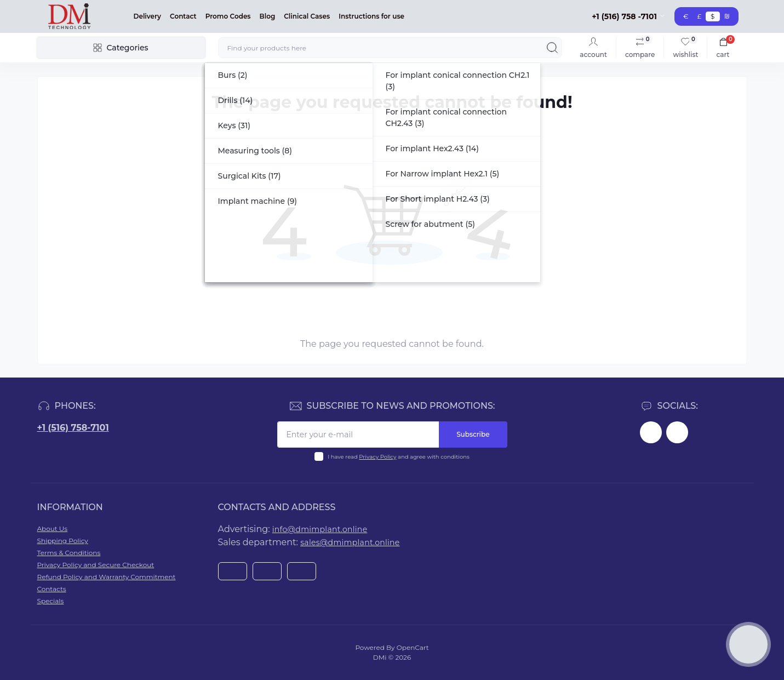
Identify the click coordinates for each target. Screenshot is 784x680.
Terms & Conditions (69, 553)
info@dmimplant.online (320, 529)
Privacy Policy (377, 457)
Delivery (148, 16)
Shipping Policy (63, 541)
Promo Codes (228, 16)
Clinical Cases (307, 16)
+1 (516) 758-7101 (73, 428)
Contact (183, 16)
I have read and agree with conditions (399, 457)
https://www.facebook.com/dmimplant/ (651, 432)
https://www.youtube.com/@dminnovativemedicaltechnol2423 (677, 432)
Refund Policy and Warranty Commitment (107, 577)
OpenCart (413, 647)
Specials (51, 601)
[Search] (552, 48)
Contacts (52, 589)
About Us (53, 528)
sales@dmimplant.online (350, 542)
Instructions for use (371, 16)
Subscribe (473, 434)
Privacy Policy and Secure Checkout (96, 565)
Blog (268, 16)
